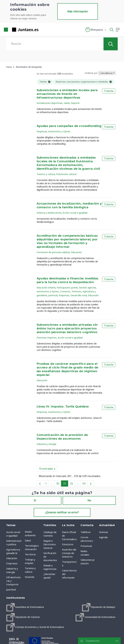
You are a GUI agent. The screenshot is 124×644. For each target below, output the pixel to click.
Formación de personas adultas (53, 252)
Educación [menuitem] (12, 558)
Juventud (53, 295)
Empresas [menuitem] (12, 563)
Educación (77, 252)
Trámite (109, 91)
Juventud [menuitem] (11, 589)
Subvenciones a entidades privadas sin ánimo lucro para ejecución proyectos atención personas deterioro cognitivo (67, 329)
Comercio (65, 291)
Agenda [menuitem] (103, 537)
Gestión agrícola (87, 288)
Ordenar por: (91, 73)
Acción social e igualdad (75, 213)
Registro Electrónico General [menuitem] (50, 544)
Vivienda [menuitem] (29, 577)
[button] (96, 30)
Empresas (42, 131)
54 (85, 484)
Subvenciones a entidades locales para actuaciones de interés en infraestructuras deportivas (67, 94)
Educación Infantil (46, 288)
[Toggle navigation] (43, 30)
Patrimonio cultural (66, 174)
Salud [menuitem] (28, 540)
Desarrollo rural (79, 295)
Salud (67, 103)
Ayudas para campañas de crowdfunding (69, 126)
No (89, 500)
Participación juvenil (67, 288)
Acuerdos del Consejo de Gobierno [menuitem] (69, 553)
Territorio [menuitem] (30, 554)
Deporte (75, 103)
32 (73, 484)
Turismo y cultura (46, 174)
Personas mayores (46, 338)
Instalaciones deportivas (50, 103)
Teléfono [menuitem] (85, 532)
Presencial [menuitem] (86, 546)
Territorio (76, 291)
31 (66, 484)
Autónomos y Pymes (59, 131)
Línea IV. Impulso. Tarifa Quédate (63, 407)
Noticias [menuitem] (103, 532)
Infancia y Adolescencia (49, 213)
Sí (35, 500)
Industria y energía (46, 444)
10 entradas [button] (48, 469)
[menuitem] (25, 607)
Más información (78, 11)
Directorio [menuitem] (68, 544)
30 (59, 484)
